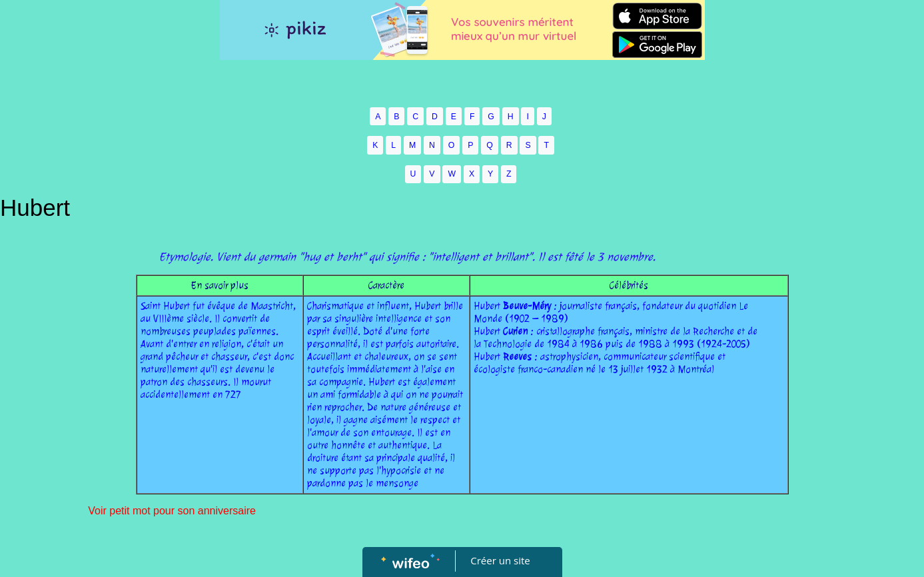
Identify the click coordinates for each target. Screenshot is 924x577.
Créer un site (500, 560)
